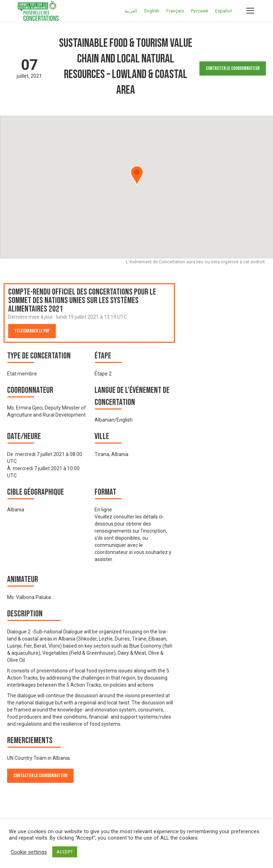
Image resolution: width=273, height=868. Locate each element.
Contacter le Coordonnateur (233, 68)
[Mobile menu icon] (250, 11)
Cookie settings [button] (29, 852)
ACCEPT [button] (65, 852)
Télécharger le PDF (32, 331)
